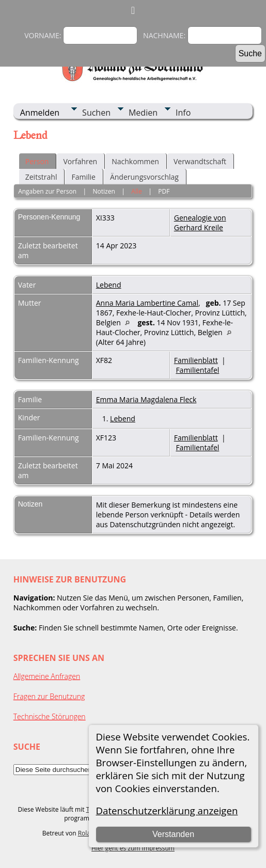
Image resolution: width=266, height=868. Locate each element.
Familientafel (197, 370)
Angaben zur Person (47, 191)
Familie (83, 177)
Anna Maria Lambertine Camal (147, 303)
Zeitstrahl (41, 177)
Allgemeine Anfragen (47, 676)
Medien (143, 113)
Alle (136, 191)
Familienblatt (196, 360)
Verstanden (173, 834)
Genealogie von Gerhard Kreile (200, 223)
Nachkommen (135, 161)
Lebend (109, 285)
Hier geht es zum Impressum (133, 848)
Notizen (104, 191)
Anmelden (40, 113)
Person (37, 161)
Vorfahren (80, 161)
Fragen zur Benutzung (49, 696)
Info (183, 113)
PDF (164, 191)
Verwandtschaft (200, 161)
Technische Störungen (50, 716)
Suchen (96, 113)
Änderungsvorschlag (144, 177)
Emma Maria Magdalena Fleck (146, 399)
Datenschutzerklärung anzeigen (167, 810)
